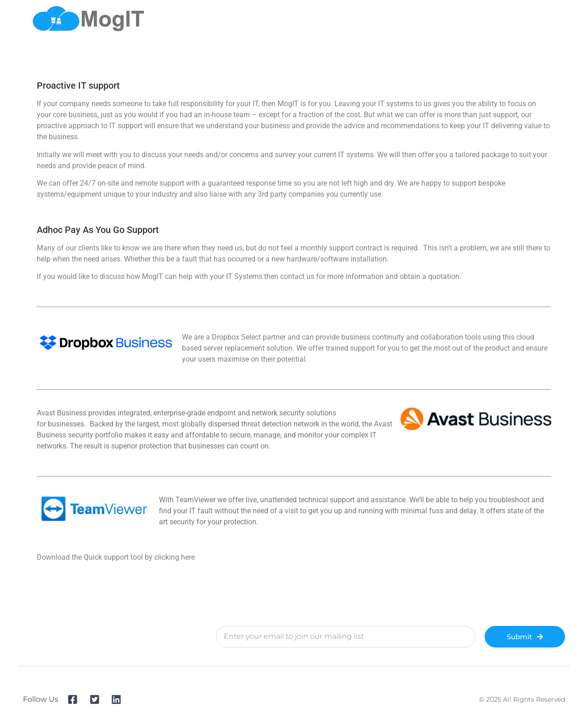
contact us (297, 276)
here (188, 557)
